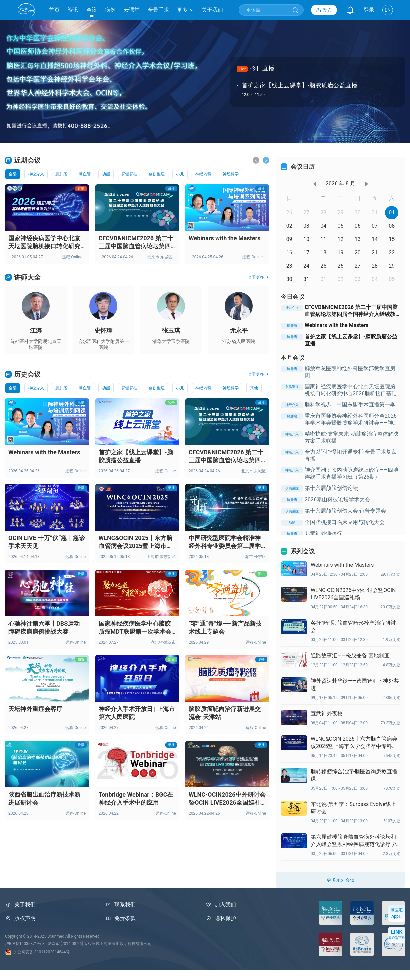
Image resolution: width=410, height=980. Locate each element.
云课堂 (132, 10)
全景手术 (158, 10)
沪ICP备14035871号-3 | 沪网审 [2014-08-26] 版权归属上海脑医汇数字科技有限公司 (78, 944)
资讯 (73, 10)
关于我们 (212, 10)
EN (388, 10)
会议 (92, 10)
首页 (54, 10)
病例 (110, 10)
